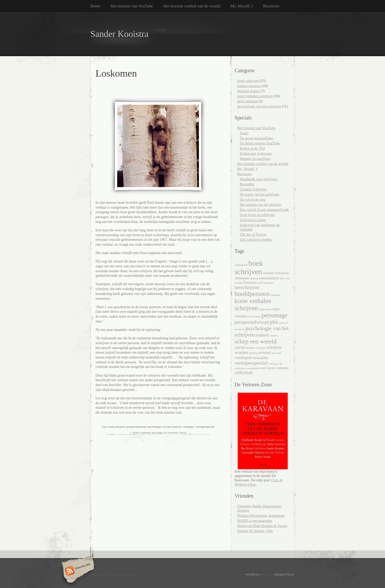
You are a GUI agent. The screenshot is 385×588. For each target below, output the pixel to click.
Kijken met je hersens (256, 153)
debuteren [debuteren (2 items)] (242, 278)
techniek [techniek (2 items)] (265, 353)
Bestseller (247, 184)
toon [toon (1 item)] (279, 353)
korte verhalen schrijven (255, 96)
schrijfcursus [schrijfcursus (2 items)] (244, 347)
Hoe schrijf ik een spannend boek (264, 210)
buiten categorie (249, 86)
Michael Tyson (284, 574)
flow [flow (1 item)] (282, 278)
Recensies (271, 6)
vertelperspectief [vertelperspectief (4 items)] (251, 363)
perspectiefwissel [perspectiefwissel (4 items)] (252, 322)
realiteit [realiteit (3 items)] (262, 335)
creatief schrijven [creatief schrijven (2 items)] (276, 273)
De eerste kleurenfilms (256, 138)
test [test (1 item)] (274, 353)
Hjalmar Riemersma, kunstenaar (261, 515)
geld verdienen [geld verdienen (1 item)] (266, 283)
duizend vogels (248, 91)
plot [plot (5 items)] (274, 322)
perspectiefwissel (136, 427)
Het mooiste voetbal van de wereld (192, 6)
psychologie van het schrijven (165, 427)
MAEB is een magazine (255, 521)
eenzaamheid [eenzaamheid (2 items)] (269, 278)
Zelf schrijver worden (256, 239)
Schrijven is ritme (253, 220)
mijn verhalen (247, 101)
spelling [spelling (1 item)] (253, 353)
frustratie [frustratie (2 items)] (250, 282)
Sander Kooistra (119, 34)
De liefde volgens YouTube (260, 143)
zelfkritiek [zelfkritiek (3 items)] (244, 373)
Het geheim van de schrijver (260, 205)
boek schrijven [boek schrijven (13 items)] (249, 267)
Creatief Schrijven (253, 189)
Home (95, 6)
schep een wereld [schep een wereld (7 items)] (256, 341)
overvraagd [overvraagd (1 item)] (255, 316)
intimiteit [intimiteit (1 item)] (276, 295)
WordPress (253, 574)
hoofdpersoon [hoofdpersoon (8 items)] (252, 294)
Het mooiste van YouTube (132, 6)
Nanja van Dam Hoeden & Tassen (262, 526)
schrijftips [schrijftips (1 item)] (260, 348)
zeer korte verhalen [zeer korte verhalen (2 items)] (274, 368)
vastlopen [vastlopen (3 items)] (243, 358)
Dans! (244, 133)
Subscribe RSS (77, 571)
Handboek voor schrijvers (259, 179)
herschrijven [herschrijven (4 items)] (247, 287)
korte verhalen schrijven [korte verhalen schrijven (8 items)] (253, 304)
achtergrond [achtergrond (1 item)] (241, 265)
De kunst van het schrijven (259, 194)
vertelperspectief (205, 427)
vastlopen (189, 427)
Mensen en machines (255, 159)
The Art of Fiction (253, 234)
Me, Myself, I (242, 6)
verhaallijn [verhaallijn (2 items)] (260, 358)
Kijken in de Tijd (252, 148)
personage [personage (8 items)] (274, 315)
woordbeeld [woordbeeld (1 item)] (252, 368)
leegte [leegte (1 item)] (262, 309)
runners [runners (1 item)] (274, 336)
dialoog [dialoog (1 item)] (254, 278)
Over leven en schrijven (257, 215)
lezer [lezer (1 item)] (269, 309)
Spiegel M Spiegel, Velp (255, 531)
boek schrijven (117, 427)
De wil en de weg (253, 199)
